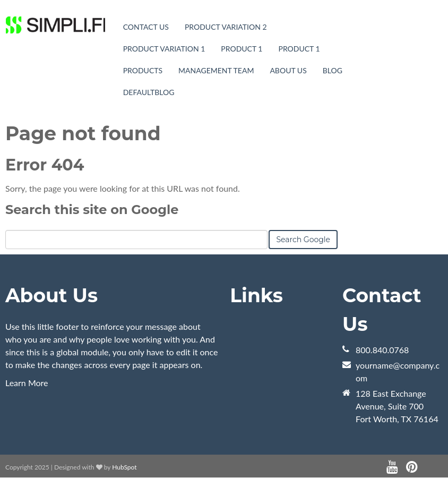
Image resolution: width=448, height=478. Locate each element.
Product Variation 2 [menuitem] (226, 27)
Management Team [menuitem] (216, 70)
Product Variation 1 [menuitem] (164, 49)
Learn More (27, 383)
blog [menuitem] (333, 70)
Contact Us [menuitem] (146, 27)
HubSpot (124, 467)
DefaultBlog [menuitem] (149, 92)
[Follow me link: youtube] (392, 467)
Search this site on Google (92, 210)
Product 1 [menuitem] (242, 49)
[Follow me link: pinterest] (412, 467)
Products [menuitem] (143, 70)
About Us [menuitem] (288, 70)
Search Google (303, 240)
